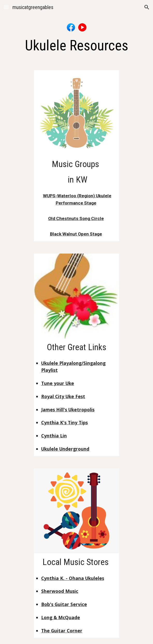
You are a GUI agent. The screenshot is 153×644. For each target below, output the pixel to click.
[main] (76, 45)
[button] (6, 7)
